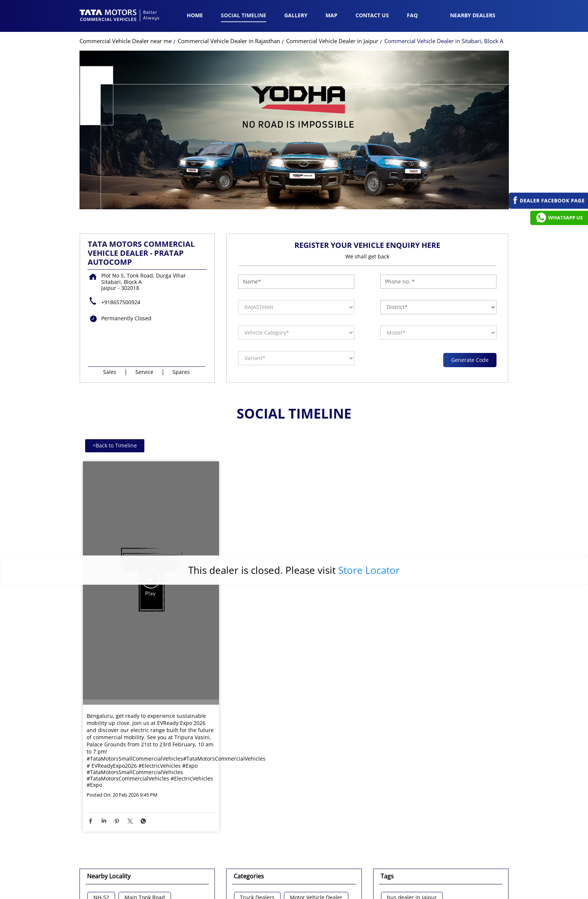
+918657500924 (121, 197)
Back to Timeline (115, 340)
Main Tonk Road (145, 792)
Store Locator (369, 464)
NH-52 (101, 792)
